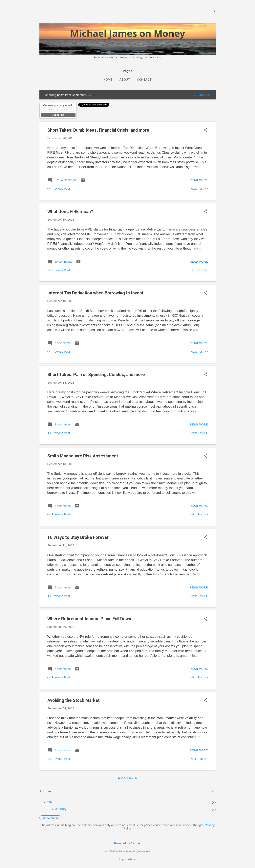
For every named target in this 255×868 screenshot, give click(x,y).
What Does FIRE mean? (70, 212)
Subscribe (58, 115)
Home (108, 80)
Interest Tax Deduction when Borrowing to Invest (95, 293)
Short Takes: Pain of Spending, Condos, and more (96, 375)
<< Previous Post (59, 189)
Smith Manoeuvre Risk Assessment (83, 456)
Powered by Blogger (127, 843)
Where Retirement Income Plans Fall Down (89, 619)
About (125, 80)
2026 (51, 802)
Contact (144, 80)
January (61, 809)
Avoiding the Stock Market (74, 700)
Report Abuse (127, 859)
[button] (205, 130)
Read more (199, 180)
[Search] (213, 11)
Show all (202, 95)
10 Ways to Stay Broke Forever (78, 537)
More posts (127, 778)
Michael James (125, 851)
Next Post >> (199, 189)
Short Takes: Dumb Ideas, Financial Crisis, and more (98, 130)
